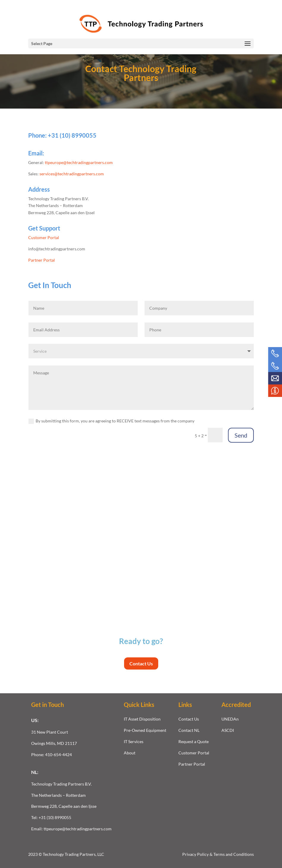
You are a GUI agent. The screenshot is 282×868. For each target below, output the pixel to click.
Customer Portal (44, 237)
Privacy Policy (196, 854)
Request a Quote (194, 741)
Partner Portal (42, 260)
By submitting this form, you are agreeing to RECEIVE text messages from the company (111, 421)
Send (241, 435)
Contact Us (141, 663)
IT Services (134, 741)
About (130, 753)
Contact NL (189, 730)
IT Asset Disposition (142, 719)
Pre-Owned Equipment (145, 730)
